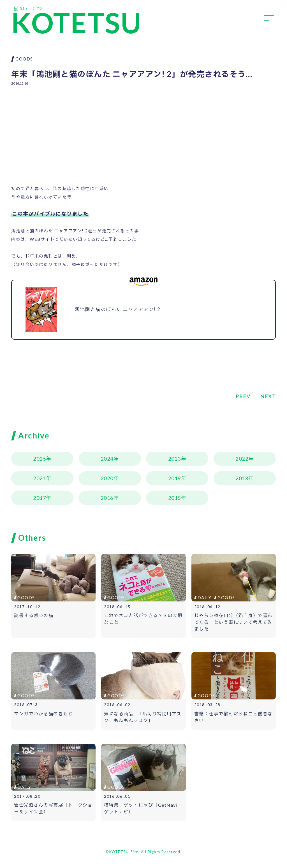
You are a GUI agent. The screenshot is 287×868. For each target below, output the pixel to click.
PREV (243, 396)
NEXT (268, 396)
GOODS (24, 59)
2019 (175, 478)
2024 (107, 459)
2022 (242, 459)
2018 (242, 478)
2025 (40, 459)
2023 (175, 459)
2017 (40, 498)
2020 (107, 478)
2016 (107, 498)
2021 (40, 478)
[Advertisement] (143, 131)
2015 (175, 498)
